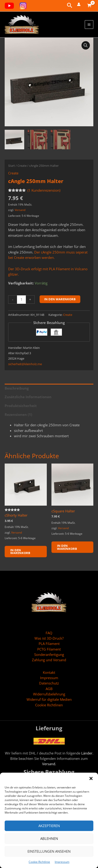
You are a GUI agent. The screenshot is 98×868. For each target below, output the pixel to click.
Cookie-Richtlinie (39, 862)
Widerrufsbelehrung (49, 694)
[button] (91, 778)
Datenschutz (49, 683)
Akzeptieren (49, 826)
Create (22, 166)
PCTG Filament (49, 649)
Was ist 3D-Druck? (49, 638)
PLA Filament (49, 644)
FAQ (49, 633)
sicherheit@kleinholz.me (25, 364)
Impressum (62, 862)
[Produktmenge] (21, 300)
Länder (87, 753)
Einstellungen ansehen (49, 851)
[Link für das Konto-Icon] (79, 4)
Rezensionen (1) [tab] (18, 414)
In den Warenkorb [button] (20, 552)
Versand (20, 210)
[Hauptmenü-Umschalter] (89, 25)
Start (12, 166)
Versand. (49, 764)
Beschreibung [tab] (17, 388)
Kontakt (49, 672)
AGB (49, 689)
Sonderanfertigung (49, 654)
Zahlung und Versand (49, 660)
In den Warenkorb (60, 299)
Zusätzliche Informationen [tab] (28, 397)
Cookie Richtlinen (49, 705)
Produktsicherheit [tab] (21, 406)
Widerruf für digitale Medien (49, 699)
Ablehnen (49, 838)
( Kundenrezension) (44, 190)
